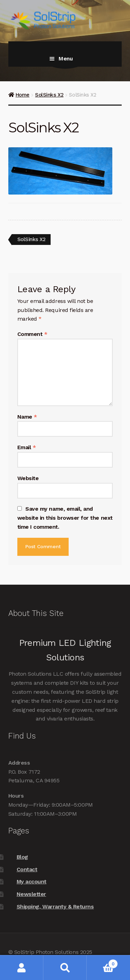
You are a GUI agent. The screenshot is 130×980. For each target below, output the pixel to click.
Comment (32, 334)
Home (23, 95)
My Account (22, 968)
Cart (102, 962)
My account (32, 882)
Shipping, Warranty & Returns (55, 907)
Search (65, 968)
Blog (22, 857)
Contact (27, 869)
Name (27, 417)
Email (27, 447)
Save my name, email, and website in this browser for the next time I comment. (65, 518)
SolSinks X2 (49, 95)
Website (28, 478)
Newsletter (31, 894)
